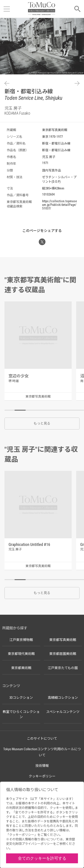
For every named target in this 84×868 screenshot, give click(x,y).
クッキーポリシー (42, 776)
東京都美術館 (21, 668)
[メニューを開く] (7, 9)
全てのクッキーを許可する (42, 858)
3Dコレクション (21, 698)
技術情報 (42, 766)
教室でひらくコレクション (21, 714)
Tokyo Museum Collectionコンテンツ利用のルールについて (42, 752)
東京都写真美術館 (63, 640)
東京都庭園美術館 (63, 654)
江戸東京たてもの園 (63, 668)
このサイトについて (42, 739)
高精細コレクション (63, 698)
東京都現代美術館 (21, 654)
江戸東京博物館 (21, 640)
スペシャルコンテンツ (63, 712)
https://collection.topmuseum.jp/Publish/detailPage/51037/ (59, 205)
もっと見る (42, 423)
